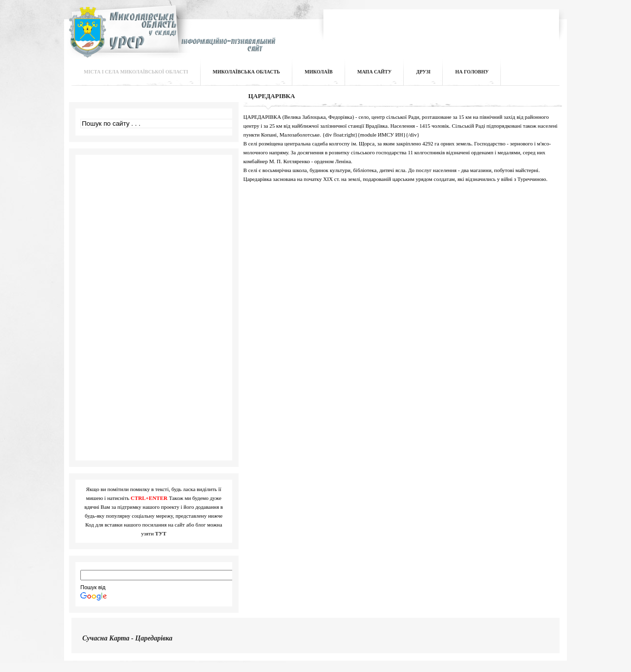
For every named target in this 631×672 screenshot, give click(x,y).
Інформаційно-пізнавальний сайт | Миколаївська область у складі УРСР (171, 38)
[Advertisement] (442, 27)
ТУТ (161, 533)
